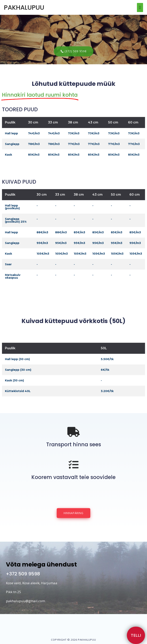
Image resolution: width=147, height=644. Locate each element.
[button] (74, 51)
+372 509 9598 (23, 574)
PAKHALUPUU (24, 7)
